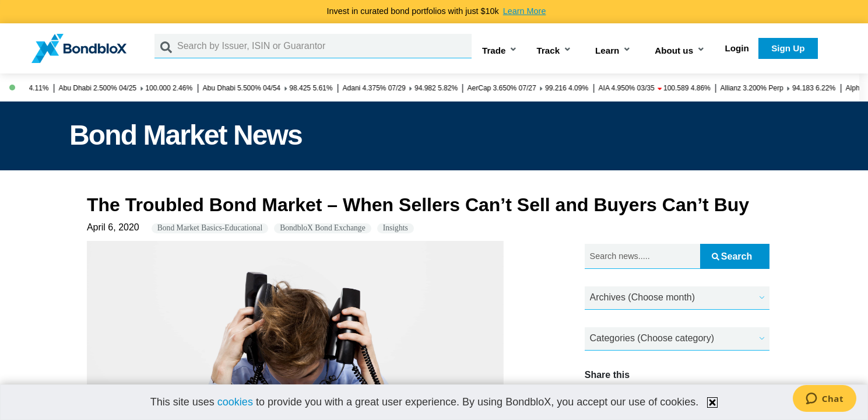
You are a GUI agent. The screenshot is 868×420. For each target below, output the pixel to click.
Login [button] (737, 48)
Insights (396, 228)
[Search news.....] (642, 256)
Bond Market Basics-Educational (210, 228)
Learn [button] (607, 50)
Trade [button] (494, 50)
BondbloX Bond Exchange (323, 228)
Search (732, 256)
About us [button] (674, 50)
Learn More (525, 11)
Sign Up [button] (788, 48)
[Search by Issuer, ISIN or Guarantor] (324, 46)
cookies (235, 402)
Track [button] (548, 50)
